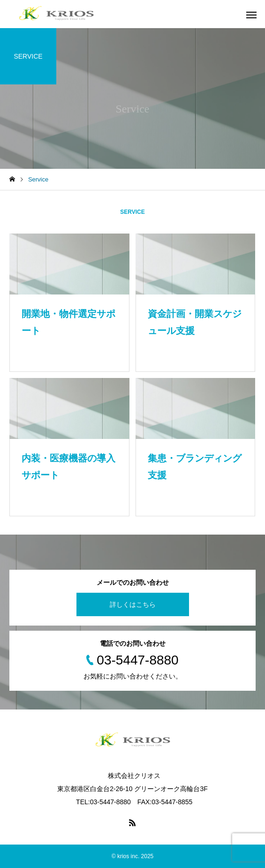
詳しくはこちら (133, 604)
